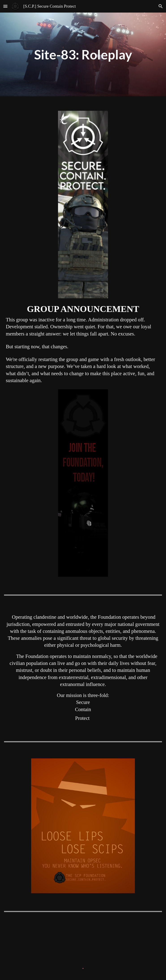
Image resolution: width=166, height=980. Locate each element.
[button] (5, 6)
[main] (83, 55)
